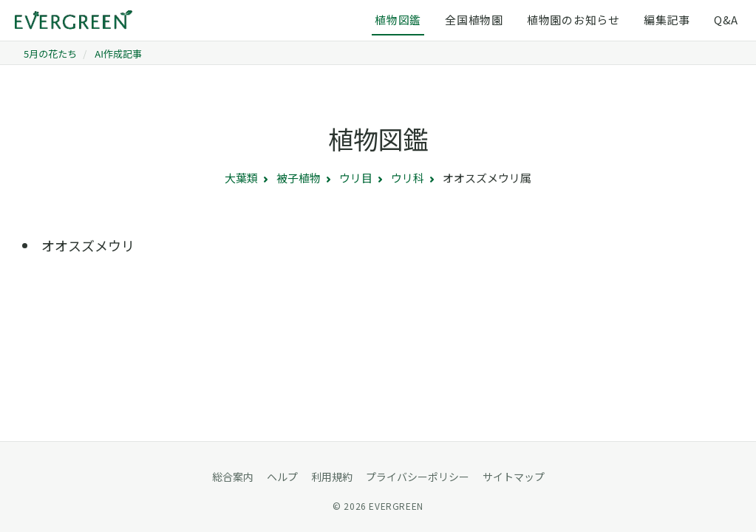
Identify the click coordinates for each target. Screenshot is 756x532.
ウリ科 (408, 178)
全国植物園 (474, 20)
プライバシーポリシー (418, 477)
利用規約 (332, 477)
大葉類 (241, 178)
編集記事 (667, 20)
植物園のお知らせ (573, 20)
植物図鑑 (398, 20)
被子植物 (299, 178)
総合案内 (233, 477)
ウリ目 (356, 178)
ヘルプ (282, 477)
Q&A (726, 20)
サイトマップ (514, 477)
